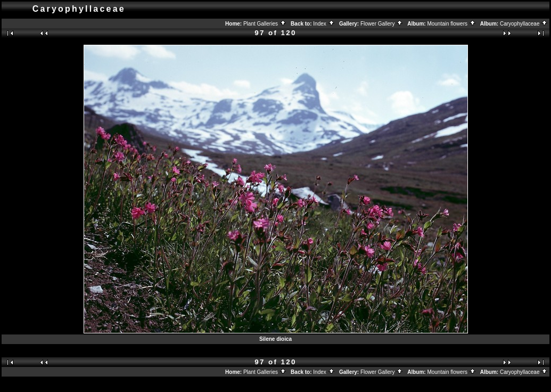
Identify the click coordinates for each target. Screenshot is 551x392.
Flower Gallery (382, 24)
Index (324, 24)
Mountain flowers (451, 24)
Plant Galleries (265, 24)
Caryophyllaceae (524, 24)
